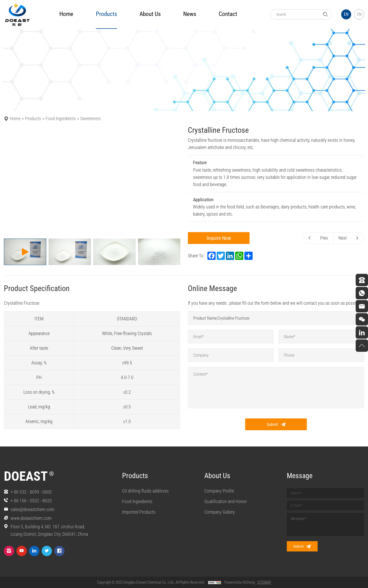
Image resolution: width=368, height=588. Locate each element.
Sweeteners (90, 119)
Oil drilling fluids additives (145, 491)
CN (359, 14)
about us (150, 14)
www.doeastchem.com (31, 518)
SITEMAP (264, 582)
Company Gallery (220, 512)
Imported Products (139, 512)
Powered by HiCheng (240, 582)
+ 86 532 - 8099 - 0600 (31, 492)
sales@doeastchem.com (33, 509)
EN (346, 14)
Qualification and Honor (226, 501)
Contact (228, 14)
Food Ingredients (61, 119)
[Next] (173, 181)
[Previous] (11, 181)
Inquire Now (219, 238)
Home (66, 14)
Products (33, 119)
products (106, 14)
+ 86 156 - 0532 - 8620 (31, 501)
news (190, 14)
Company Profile (219, 491)
